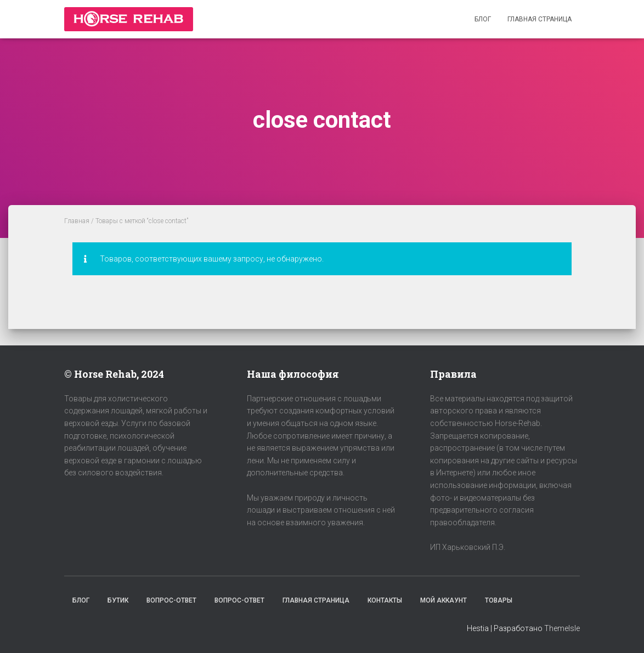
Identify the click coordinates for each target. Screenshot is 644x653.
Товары (499, 600)
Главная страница (540, 19)
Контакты (385, 600)
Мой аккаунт (444, 600)
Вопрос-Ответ (171, 600)
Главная (77, 221)
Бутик (118, 600)
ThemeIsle (562, 628)
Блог (483, 19)
